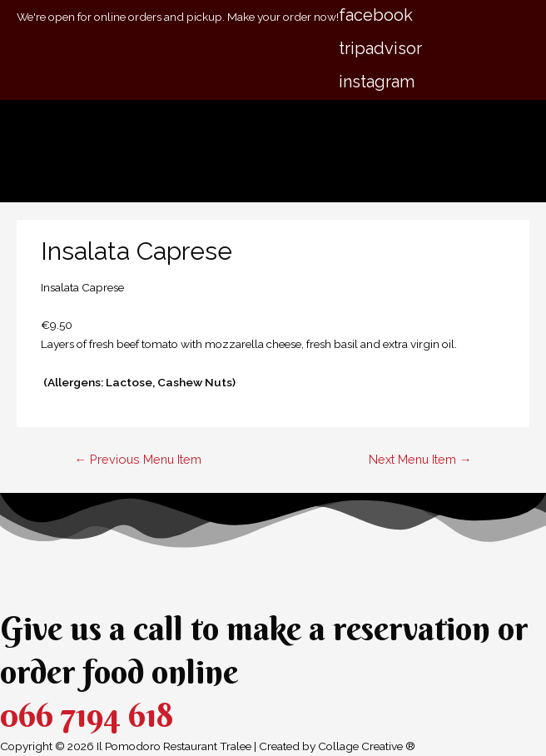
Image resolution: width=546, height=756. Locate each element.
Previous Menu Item (138, 459)
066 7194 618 (87, 715)
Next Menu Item (420, 459)
